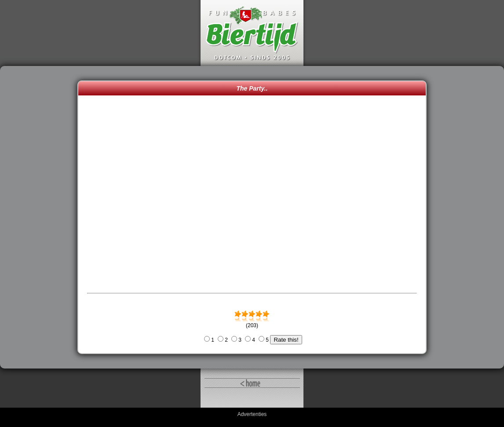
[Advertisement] (41, 217)
